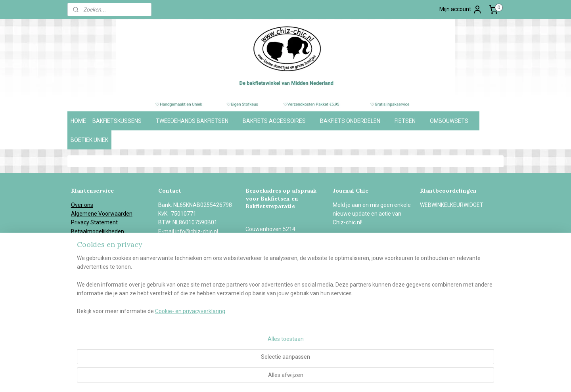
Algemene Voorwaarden (102, 214)
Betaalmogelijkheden (98, 231)
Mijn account (461, 10)
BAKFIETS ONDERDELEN (354, 121)
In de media (85, 267)
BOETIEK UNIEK (89, 140)
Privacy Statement (94, 222)
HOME (78, 121)
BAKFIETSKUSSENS (121, 121)
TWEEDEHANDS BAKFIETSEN (196, 121)
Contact (81, 285)
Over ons (82, 205)
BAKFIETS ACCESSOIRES (278, 121)
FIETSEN (409, 121)
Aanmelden (354, 240)
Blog (77, 276)
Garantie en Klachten (97, 249)
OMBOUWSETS (453, 121)
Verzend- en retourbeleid (102, 240)
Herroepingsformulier (98, 258)
